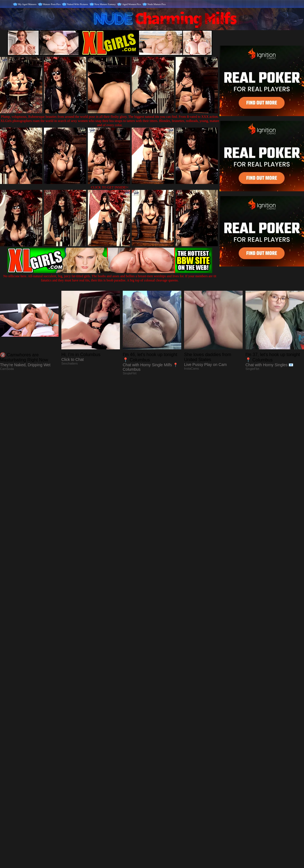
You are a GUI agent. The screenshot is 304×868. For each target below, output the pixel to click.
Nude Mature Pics (157, 4)
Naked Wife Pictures (77, 4)
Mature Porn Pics (52, 4)
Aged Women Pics (132, 4)
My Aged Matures (27, 4)
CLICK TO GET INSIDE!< (110, 187)
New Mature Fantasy (105, 4)
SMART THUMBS (162, 753)
